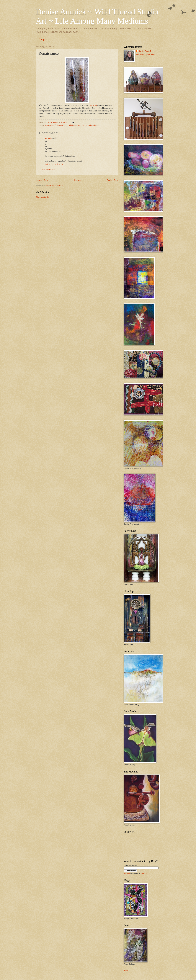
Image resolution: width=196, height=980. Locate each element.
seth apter (82, 125)
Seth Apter (93, 105)
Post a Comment (48, 169)
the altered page (93, 125)
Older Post (113, 180)
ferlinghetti (59, 125)
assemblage (49, 125)
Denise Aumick (145, 51)
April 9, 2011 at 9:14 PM (54, 164)
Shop (42, 39)
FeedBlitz (145, 873)
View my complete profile (146, 55)
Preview (127, 873)
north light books (70, 125)
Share (126, 970)
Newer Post (42, 180)
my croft (48, 138)
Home (78, 180)
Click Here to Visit (43, 197)
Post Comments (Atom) (55, 186)
